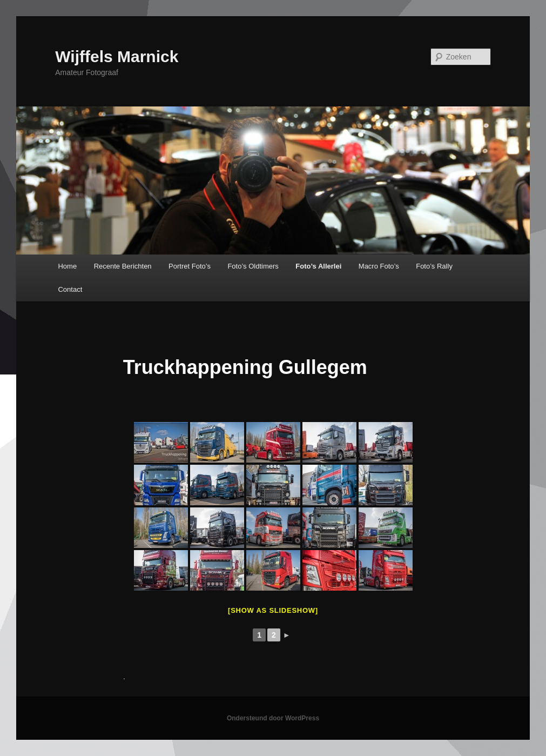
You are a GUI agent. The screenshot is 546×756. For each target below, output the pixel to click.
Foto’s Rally (434, 266)
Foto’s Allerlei (318, 266)
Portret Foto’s (190, 266)
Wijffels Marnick (117, 56)
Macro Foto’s (379, 266)
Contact (70, 289)
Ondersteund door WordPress (273, 718)
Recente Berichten (123, 266)
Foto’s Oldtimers (253, 266)
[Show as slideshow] (273, 610)
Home (67, 266)
